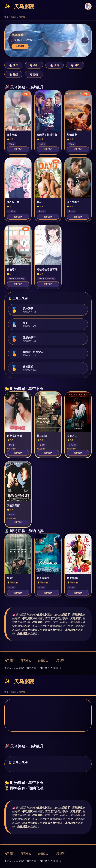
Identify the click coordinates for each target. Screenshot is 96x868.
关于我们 (9, 660)
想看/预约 (18, 149)
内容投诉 (60, 660)
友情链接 (43, 660)
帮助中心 (26, 660)
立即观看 (20, 46)
